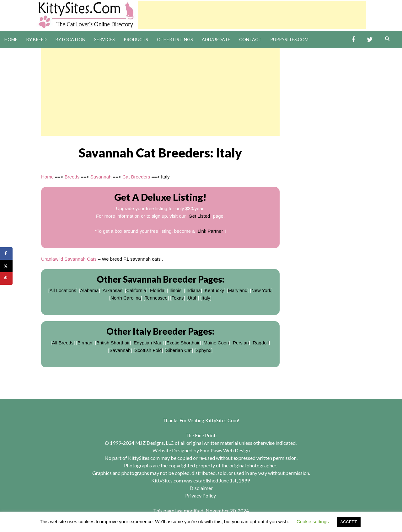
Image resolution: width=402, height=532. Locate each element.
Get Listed (199, 216)
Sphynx (203, 350)
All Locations (63, 290)
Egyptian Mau (148, 343)
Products (136, 39)
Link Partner (210, 231)
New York (261, 290)
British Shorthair (113, 343)
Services (105, 39)
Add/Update (216, 39)
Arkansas (113, 290)
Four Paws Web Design (225, 450)
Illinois (175, 290)
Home (11, 39)
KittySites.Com (222, 420)
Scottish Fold (148, 350)
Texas (177, 298)
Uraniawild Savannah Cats (69, 259)
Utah (193, 298)
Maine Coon (216, 343)
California (136, 290)
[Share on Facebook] (6, 253)
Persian (241, 343)
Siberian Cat (179, 350)
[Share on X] (6, 266)
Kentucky (214, 290)
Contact (250, 39)
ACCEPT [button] (349, 522)
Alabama (89, 290)
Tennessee (156, 298)
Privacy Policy (201, 495)
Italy (206, 298)
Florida (157, 290)
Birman (85, 343)
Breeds (72, 177)
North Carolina (126, 298)
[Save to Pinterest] (6, 279)
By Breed (37, 39)
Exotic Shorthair (183, 343)
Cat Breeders (136, 177)
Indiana (193, 290)
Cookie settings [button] (313, 521)
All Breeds (63, 343)
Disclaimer (201, 488)
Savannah (101, 177)
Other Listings (175, 39)
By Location (70, 39)
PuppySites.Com (289, 39)
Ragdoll (261, 343)
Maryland (238, 290)
